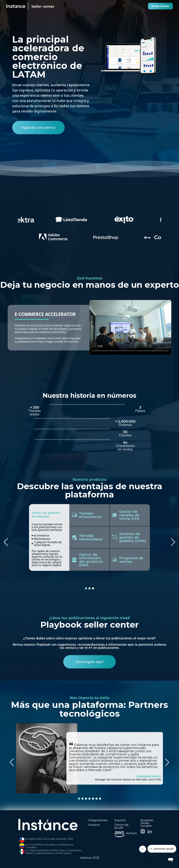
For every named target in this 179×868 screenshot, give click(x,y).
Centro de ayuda (121, 826)
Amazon (94, 825)
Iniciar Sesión (160, 6)
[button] (173, 542)
